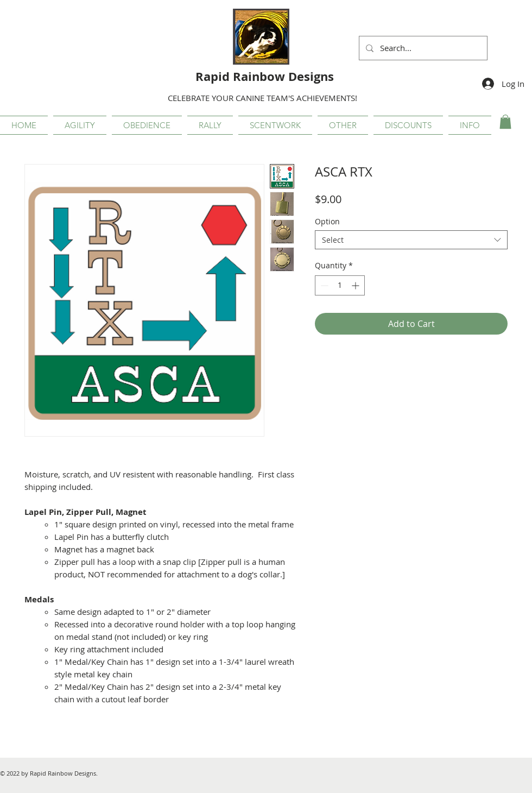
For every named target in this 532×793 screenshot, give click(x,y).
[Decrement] (323, 285)
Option (327, 221)
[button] (80, 125)
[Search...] (422, 48)
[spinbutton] (340, 285)
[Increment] (356, 285)
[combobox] (411, 240)
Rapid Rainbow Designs (265, 76)
